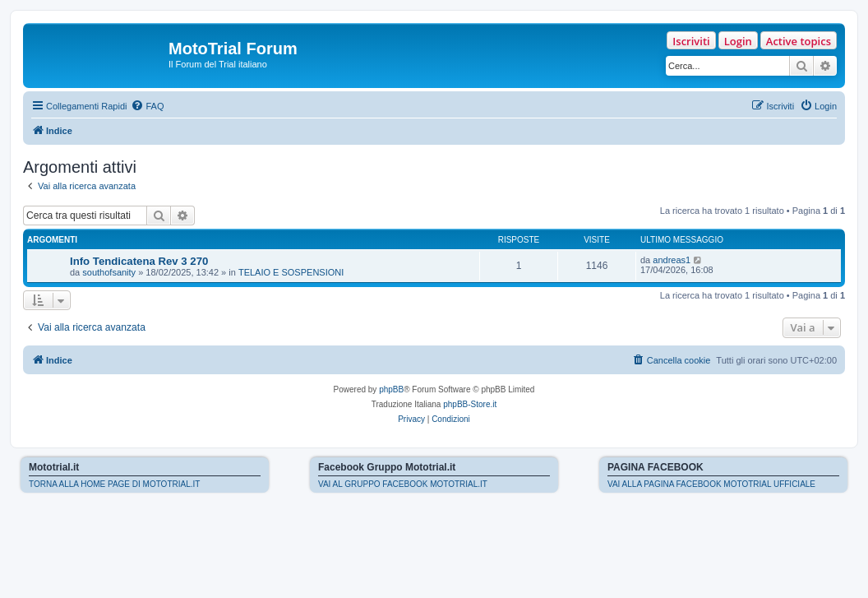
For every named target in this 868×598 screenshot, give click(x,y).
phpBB (391, 389)
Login (738, 41)
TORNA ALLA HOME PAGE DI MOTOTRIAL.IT (114, 484)
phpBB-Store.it (470, 404)
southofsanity (109, 272)
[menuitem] (147, 106)
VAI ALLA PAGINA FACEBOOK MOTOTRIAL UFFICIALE (711, 484)
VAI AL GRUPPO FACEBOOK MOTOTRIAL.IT (403, 484)
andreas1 (672, 260)
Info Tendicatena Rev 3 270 (139, 261)
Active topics (799, 41)
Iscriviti (691, 41)
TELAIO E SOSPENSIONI (291, 272)
